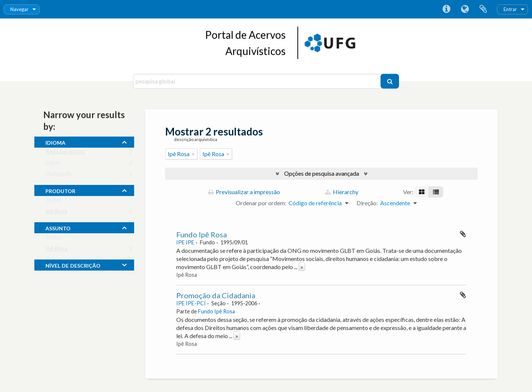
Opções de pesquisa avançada (322, 173)
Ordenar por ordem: (261, 203)
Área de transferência (483, 9)
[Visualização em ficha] (422, 192)
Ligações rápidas (446, 9)
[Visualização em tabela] (436, 192)
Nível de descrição (73, 265)
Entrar (510, 9)
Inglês (53, 164)
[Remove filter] (193, 154)
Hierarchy (342, 192)
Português (59, 175)
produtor (60, 190)
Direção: (367, 203)
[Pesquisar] (390, 81)
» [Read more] (302, 267)
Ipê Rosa (56, 212)
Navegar (19, 9)
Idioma (465, 9)
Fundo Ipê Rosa (202, 234)
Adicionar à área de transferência (463, 234)
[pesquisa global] (258, 81)
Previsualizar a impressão (244, 192)
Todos (53, 201)
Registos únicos (65, 153)
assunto (58, 227)
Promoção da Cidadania (216, 295)
